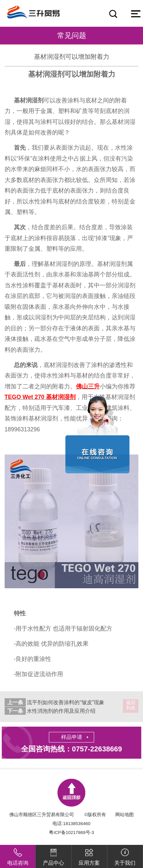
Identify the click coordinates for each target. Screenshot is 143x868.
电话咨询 (18, 855)
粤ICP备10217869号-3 (71, 832)
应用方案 (89, 855)
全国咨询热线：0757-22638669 (72, 749)
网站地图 (125, 815)
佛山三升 (88, 386)
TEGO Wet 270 (40, 397)
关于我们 (125, 855)
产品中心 (54, 855)
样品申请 (72, 737)
